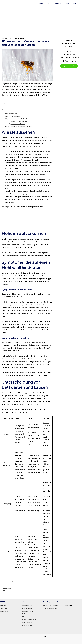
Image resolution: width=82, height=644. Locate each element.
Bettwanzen (59, 3)
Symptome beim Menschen (19, 124)
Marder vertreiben (27, 614)
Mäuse (42, 3)
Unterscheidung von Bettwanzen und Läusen (20, 126)
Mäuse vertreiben (27, 605)
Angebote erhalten (69, 67)
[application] (44, 3)
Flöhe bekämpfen (8, 588)
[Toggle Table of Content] (3, 109)
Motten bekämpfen (28, 622)
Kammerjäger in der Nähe (52, 605)
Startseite (5, 39)
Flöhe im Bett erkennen (14, 116)
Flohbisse (6, 591)
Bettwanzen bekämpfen (30, 619)
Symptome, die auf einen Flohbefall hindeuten (21, 119)
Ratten (50, 3)
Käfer (75, 3)
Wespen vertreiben (28, 625)
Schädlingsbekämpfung (51, 608)
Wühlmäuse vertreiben (29, 611)
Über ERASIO (4, 611)
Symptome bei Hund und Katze (19, 121)
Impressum (4, 605)
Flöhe (68, 3)
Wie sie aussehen (12, 114)
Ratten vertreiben (27, 608)
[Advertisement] (41, 19)
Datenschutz (4, 608)
